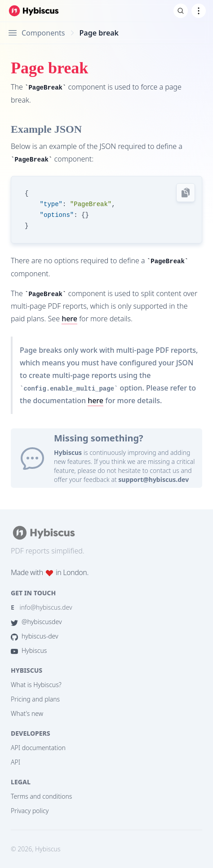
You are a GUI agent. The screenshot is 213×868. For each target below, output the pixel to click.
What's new (27, 713)
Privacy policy (30, 811)
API (16, 762)
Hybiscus (29, 650)
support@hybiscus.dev (153, 479)
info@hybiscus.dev (42, 607)
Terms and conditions (41, 796)
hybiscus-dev (35, 636)
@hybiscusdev (36, 622)
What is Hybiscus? (36, 685)
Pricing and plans (35, 699)
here (69, 319)
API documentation (38, 748)
